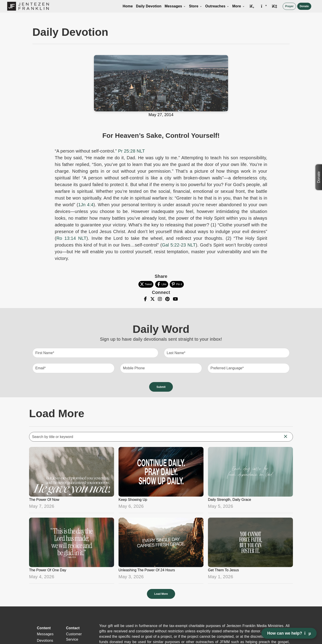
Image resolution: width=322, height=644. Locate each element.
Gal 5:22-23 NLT (179, 245)
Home (128, 6)
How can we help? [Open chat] (289, 633)
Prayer (289, 6)
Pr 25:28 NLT (131, 151)
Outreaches (217, 6)
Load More (161, 594)
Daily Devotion (149, 6)
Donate (304, 6)
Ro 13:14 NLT (71, 238)
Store (196, 6)
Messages (175, 6)
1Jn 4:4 (86, 205)
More (239, 6)
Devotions (45, 641)
